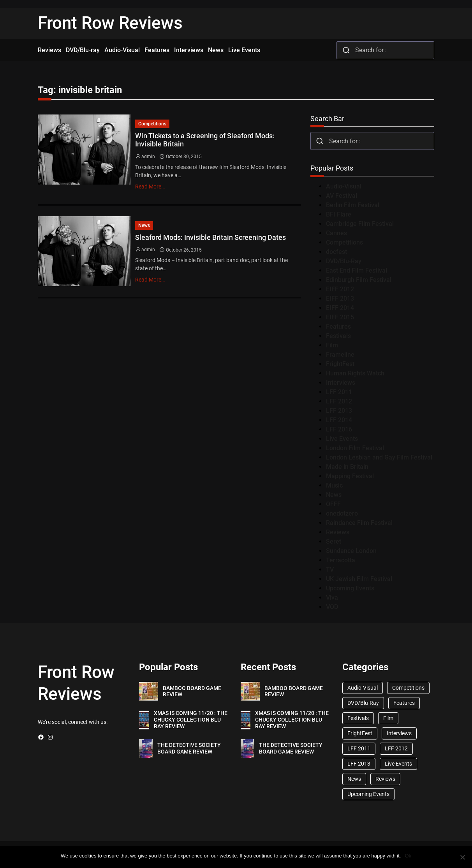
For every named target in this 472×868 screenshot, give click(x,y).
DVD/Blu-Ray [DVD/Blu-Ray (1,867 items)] (363, 703)
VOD (332, 607)
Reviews (338, 532)
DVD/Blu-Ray (344, 261)
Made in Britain (347, 467)
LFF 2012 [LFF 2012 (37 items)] (396, 748)
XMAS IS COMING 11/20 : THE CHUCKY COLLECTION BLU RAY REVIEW (191, 720)
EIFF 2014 (340, 308)
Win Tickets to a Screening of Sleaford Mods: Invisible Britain (205, 140)
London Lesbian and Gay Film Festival (379, 457)
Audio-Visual (344, 186)
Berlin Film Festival (353, 205)
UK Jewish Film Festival (359, 579)
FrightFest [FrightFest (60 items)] (360, 733)
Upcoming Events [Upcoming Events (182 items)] (368, 794)
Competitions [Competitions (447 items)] (408, 688)
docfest (336, 252)
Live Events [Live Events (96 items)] (398, 764)
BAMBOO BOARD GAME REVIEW (192, 691)
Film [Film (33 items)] (388, 718)
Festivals (338, 336)
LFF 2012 (339, 401)
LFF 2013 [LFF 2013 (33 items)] (359, 764)
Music (334, 485)
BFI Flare (339, 214)
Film (332, 345)
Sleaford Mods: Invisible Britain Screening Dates (210, 237)
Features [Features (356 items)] (404, 703)
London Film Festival (355, 448)
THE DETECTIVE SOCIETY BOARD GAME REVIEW (189, 748)
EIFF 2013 (340, 298)
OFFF (333, 504)
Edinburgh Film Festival (359, 280)
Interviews (341, 383)
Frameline (340, 355)
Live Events (342, 439)
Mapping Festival (350, 476)
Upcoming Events (350, 588)
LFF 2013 (339, 411)
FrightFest (340, 364)
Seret (334, 541)
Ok (408, 856)
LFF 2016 (339, 429)
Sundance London (351, 551)
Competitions (152, 124)
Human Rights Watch (355, 373)
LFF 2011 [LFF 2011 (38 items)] (359, 748)
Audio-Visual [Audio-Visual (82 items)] (363, 688)
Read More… (150, 187)
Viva (332, 598)
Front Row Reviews (110, 23)
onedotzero (342, 513)
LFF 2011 (339, 392)
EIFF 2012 (340, 289)
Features (338, 327)
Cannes (336, 233)
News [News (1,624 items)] (354, 779)
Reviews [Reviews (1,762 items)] (385, 779)
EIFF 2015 (340, 317)
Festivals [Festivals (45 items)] (358, 718)
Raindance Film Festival (359, 523)
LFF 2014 (339, 420)
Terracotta (341, 560)
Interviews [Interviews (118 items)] (399, 733)
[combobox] (385, 50)
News (144, 225)
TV (330, 570)
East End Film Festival (357, 270)
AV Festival (342, 196)
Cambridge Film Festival (360, 224)
